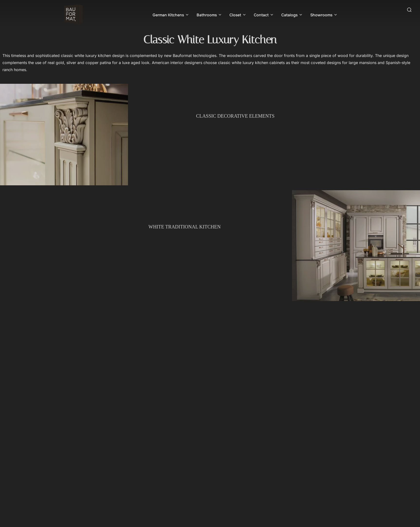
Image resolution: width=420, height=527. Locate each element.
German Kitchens (171, 15)
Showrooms (324, 15)
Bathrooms (209, 15)
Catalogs (292, 15)
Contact (264, 15)
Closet (238, 15)
